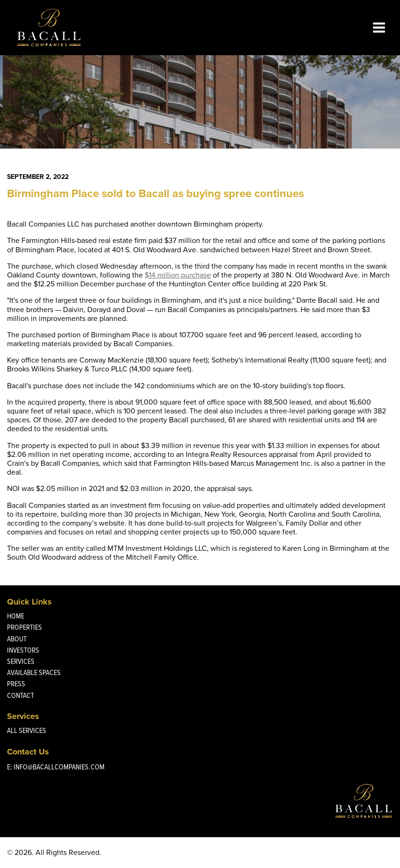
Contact (21, 695)
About (17, 639)
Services (21, 661)
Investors (23, 650)
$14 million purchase (178, 275)
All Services (27, 730)
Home (16, 616)
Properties (25, 627)
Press (16, 684)
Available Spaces (34, 672)
